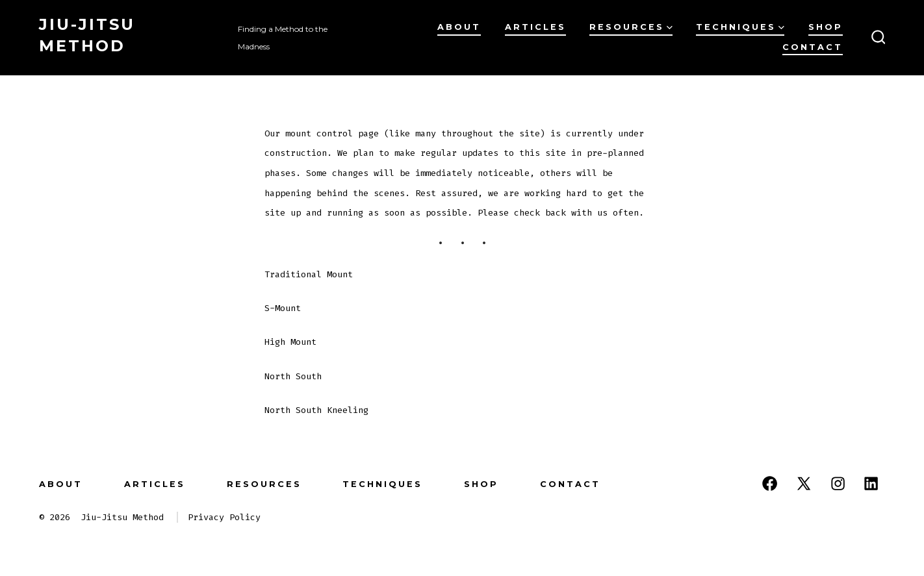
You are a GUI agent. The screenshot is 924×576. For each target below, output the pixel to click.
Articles (535, 27)
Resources (631, 27)
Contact (813, 47)
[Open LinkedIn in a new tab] (871, 483)
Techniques (740, 27)
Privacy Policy (224, 517)
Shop (826, 27)
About (459, 27)
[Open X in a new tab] (804, 483)
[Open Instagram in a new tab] (838, 483)
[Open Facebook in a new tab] (770, 483)
